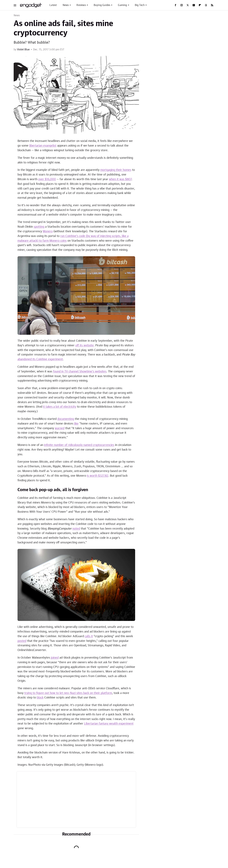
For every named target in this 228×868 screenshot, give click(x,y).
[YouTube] (194, 5)
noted (76, 529)
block (40, 698)
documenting (66, 419)
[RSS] (212, 5)
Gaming (122, 5)
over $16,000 (47, 179)
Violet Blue (23, 50)
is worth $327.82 (98, 476)
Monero (48, 231)
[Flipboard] (200, 5)
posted (22, 641)
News (66, 5)
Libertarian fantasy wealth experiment (109, 724)
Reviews (81, 5)
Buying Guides (102, 5)
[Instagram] (182, 5)
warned (60, 428)
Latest (53, 5)
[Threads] (206, 5)
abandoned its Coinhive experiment (40, 359)
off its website (85, 346)
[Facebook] (175, 5)
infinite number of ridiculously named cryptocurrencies (79, 445)
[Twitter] (188, 5)
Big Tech (140, 5)
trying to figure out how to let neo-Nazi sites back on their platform (68, 693)
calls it (89, 636)
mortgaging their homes (116, 170)
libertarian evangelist (43, 146)
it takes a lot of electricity (60, 407)
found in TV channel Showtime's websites (80, 372)
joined (55, 658)
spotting (39, 227)
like (76, 424)
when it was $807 (120, 179)
